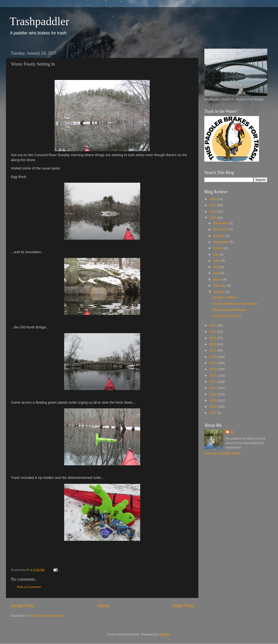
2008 (213, 407)
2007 (213, 413)
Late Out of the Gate (227, 316)
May (217, 267)
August (219, 248)
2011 (213, 388)
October (219, 236)
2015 (213, 363)
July (216, 254)
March (218, 279)
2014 (213, 369)
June (217, 261)
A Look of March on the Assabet (235, 304)
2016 (213, 357)
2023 (213, 218)
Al (232, 432)
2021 (213, 332)
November (221, 229)
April (217, 273)
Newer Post (22, 606)
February (220, 286)
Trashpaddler (39, 21)
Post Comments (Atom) (47, 616)
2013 (213, 376)
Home (103, 606)
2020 (213, 338)
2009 (213, 400)
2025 (213, 205)
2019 (213, 344)
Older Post (183, 606)
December (221, 223)
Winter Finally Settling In (230, 310)
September (221, 242)
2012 (213, 382)
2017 (213, 350)
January (219, 292)
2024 (213, 212)
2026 (213, 199)
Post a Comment (29, 587)
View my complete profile (222, 453)
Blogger (164, 634)
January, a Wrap (224, 297)
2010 (213, 394)
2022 (213, 325)
